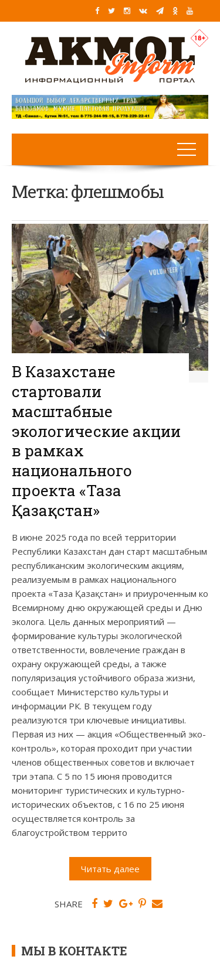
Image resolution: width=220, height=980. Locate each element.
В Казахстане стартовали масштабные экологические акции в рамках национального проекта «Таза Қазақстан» (96, 441)
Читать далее (110, 869)
